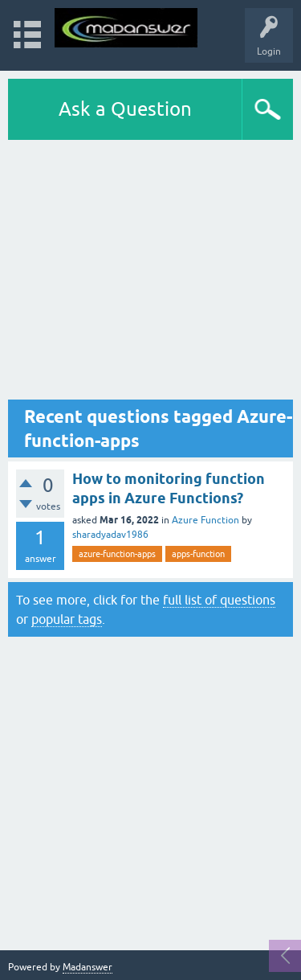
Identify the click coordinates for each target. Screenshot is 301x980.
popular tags (67, 619)
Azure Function (205, 520)
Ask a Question (125, 109)
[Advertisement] (150, 274)
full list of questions (219, 600)
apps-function (198, 554)
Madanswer (87, 967)
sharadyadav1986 (110, 535)
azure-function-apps (117, 554)
